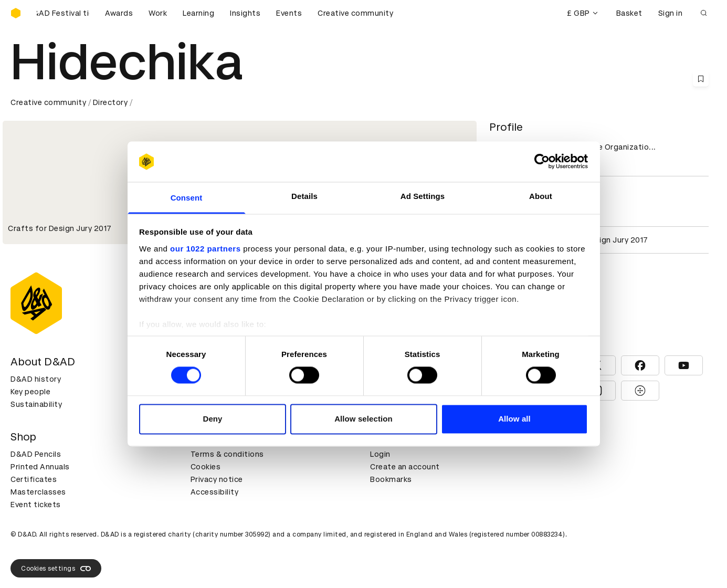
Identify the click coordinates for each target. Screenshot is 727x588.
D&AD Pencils (36, 454)
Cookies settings (56, 569)
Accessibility (215, 492)
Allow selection (363, 419)
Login (380, 454)
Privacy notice (217, 479)
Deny (212, 419)
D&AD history (36, 379)
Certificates (34, 479)
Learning (198, 13)
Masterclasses (38, 492)
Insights (245, 13)
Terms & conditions (227, 454)
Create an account (405, 467)
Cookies (206, 467)
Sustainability (36, 404)
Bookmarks (391, 479)
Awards (119, 13)
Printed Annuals (40, 467)
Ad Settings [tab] (423, 196)
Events (289, 13)
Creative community (355, 13)
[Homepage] (16, 13)
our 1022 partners (205, 249)
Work (158, 13)
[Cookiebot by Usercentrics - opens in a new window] (542, 162)
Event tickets (36, 505)
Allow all (514, 419)
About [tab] (541, 196)
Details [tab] (304, 196)
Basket (629, 13)
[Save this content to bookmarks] (701, 79)
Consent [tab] (187, 198)
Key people (30, 392)
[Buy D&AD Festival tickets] (63, 13)
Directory (110, 102)
